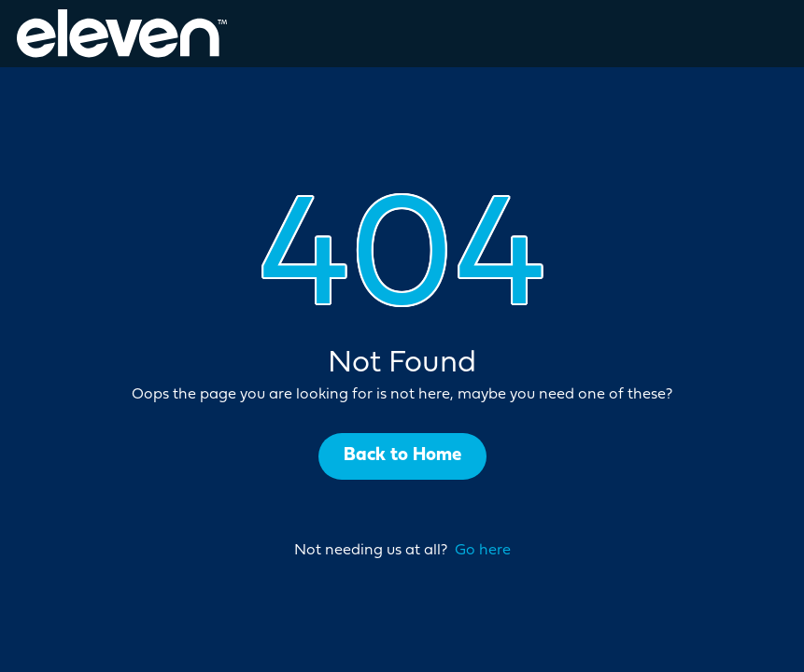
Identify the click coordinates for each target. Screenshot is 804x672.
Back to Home (402, 455)
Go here (483, 551)
